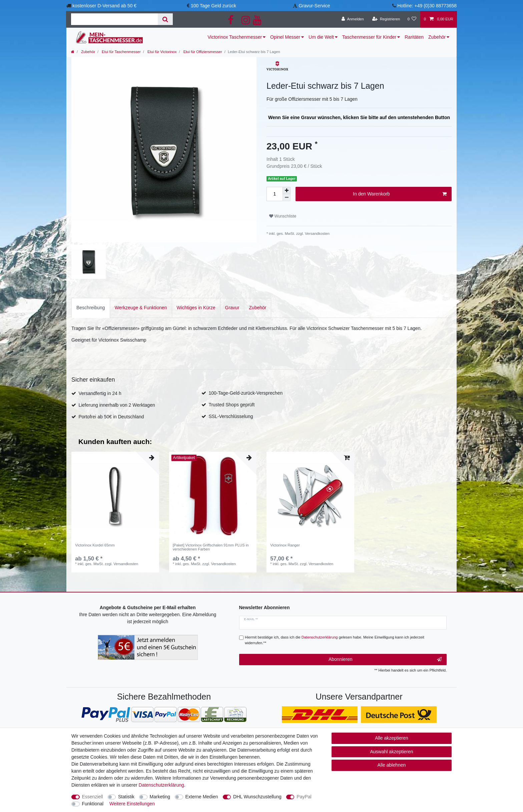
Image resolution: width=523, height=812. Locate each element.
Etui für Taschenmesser (121, 52)
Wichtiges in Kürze (196, 308)
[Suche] (165, 19)
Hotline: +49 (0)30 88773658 (427, 6)
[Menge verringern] (287, 198)
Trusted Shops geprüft (231, 405)
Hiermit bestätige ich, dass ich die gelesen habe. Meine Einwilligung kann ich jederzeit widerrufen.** (335, 640)
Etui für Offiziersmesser (202, 52)
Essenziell (93, 797)
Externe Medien (202, 797)
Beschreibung (91, 308)
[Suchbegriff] (114, 19)
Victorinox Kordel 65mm (95, 545)
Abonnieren (385, 660)
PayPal (304, 797)
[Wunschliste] (412, 19)
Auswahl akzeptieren (391, 752)
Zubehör (437, 37)
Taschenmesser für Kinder (369, 37)
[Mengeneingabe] (275, 194)
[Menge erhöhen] (287, 190)
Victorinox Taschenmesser (235, 37)
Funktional (93, 804)
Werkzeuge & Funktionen (141, 308)
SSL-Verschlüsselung (231, 416)
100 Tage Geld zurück (213, 6)
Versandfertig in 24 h (100, 393)
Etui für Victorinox (162, 52)
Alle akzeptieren (392, 738)
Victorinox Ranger (285, 545)
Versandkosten (317, 234)
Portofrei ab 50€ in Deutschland (111, 417)
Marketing (160, 797)
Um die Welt (321, 37)
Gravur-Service (314, 6)
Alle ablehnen (392, 765)
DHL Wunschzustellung (257, 797)
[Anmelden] (353, 19)
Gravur (232, 308)
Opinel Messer (285, 37)
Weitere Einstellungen (132, 804)
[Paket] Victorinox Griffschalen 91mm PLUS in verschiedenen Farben (211, 547)
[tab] (91, 308)
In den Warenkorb (400, 194)
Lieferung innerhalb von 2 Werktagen (117, 405)
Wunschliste (283, 216)
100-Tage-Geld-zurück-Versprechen (245, 393)
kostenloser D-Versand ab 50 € (104, 6)
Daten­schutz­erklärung (161, 785)
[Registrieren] (386, 19)
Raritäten (414, 37)
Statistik (126, 797)
